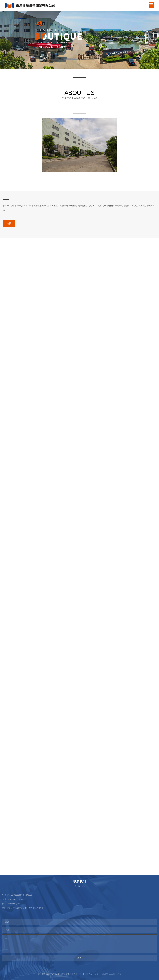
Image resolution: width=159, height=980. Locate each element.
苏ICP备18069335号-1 (111, 974)
